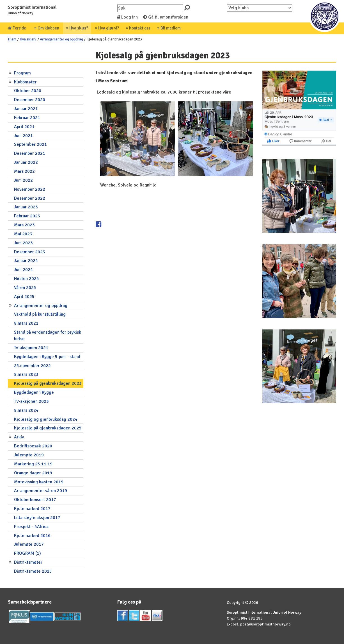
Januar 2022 (26, 162)
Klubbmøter (25, 82)
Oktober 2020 (28, 91)
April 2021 (24, 127)
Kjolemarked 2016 (32, 536)
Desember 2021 (30, 153)
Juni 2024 (23, 270)
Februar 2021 (27, 118)
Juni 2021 (23, 136)
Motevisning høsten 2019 (39, 482)
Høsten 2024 (27, 279)
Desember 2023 (30, 252)
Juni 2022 (23, 180)
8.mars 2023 (26, 374)
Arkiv (19, 437)
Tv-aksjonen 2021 (31, 348)
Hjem (12, 39)
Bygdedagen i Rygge (34, 392)
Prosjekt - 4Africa (31, 527)
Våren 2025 (25, 288)
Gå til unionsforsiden (166, 17)
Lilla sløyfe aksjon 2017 (37, 518)
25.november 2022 (32, 366)
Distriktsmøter (28, 562)
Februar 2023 (27, 216)
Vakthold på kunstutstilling (40, 314)
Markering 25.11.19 (33, 464)
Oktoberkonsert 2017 (35, 500)
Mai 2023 (23, 234)
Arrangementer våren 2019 (41, 491)
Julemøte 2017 (29, 544)
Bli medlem (169, 28)
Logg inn (128, 17)
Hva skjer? (77, 28)
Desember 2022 (30, 198)
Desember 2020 (30, 100)
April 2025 (24, 297)
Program (22, 73)
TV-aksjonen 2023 (31, 401)
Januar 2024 (26, 261)
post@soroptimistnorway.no (265, 624)
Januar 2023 (26, 207)
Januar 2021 (26, 109)
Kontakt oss (138, 28)
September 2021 (30, 144)
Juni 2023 (23, 243)
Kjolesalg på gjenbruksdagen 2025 (48, 428)
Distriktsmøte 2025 (33, 571)
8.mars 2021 (26, 323)
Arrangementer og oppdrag (61, 39)
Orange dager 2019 (33, 473)
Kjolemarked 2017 (32, 509)
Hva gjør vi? (107, 28)
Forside (17, 28)
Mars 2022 (24, 171)
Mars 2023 (24, 225)
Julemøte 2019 (29, 455)
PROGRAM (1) (27, 553)
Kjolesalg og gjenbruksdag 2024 (46, 419)
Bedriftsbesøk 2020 (33, 446)
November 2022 (30, 189)
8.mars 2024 (26, 410)
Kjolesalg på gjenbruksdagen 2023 (48, 383)
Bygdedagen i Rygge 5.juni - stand (47, 357)
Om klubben (47, 28)
